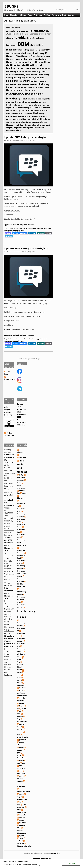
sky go (18, 110)
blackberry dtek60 (20, 65)
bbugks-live (11, 53)
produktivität (22, 128)
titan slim (23, 815)
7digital (15, 34)
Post (15, 233)
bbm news (45, 87)
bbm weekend (12, 90)
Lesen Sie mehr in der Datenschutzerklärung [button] (22, 865)
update (17, 130)
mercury (20, 729)
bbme (47, 50)
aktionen (25, 87)
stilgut (19, 797)
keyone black (12, 108)
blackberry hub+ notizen (26, 75)
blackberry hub (35, 65)
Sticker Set (32, 110)
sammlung (21, 773)
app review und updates (17, 31)
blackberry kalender (18, 81)
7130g (9, 34)
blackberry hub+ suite (35, 78)
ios (25, 105)
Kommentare (10, 379)
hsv (22, 105)
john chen (38, 105)
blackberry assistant (15, 59)
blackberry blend (32, 62)
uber (46, 110)
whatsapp (10, 113)
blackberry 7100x (13, 56)
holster (22, 703)
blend (19, 659)
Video (21, 838)
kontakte (37, 125)
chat (16, 102)
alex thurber (34, 87)
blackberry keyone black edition (22, 574)
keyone (46, 105)
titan (19, 810)
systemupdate (22, 799)
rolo (24, 763)
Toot (8, 233)
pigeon (22, 747)
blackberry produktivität (29, 119)
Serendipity (55, 853)
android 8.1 (29, 38)
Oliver (18, 140)
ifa (18, 709)
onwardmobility (23, 737)
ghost (21, 690)
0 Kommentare (28, 225)
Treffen (47, 15)
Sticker (24, 110)
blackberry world (35, 99)
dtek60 (20, 680)
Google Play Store (12, 210)
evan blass (21, 685)
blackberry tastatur (30, 122)
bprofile (46, 99)
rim (18, 763)
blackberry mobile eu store (21, 600)
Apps (30, 15)
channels (10, 102)
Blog (6, 15)
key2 (19, 714)
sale (21, 771)
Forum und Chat (59, 15)
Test (19, 805)
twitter (40, 110)
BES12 (24, 493)
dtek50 (20, 677)
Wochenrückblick (25, 846)
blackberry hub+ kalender (18, 71)
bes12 (21, 90)
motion (20, 732)
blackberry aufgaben (35, 59)
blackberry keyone (29, 84)
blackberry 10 (40, 53)
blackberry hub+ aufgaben (38, 68)
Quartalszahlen (23, 758)
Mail (49, 233)
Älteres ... (21, 425)
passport (23, 740)
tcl (20, 802)
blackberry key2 (14, 84)
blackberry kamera (38, 81)
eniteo (28, 102)
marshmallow (22, 721)
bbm (18, 87)
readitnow (11, 110)
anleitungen (40, 38)
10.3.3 (31, 31)
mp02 (19, 734)
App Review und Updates (13, 225)
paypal (31, 108)
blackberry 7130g (28, 56)
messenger (23, 108)
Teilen (23, 233)
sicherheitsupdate (24, 792)
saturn (22, 776)
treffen (22, 817)
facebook (23, 688)
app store (40, 228)
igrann (24, 709)
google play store (39, 102)
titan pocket (22, 812)
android (18, 38)
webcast (20, 841)
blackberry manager (24, 113)
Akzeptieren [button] (71, 863)
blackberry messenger (25, 94)
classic (19, 672)
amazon (27, 34)
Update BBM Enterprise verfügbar (26, 137)
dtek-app (29, 125)
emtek (22, 102)
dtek (22, 125)
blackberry (27, 53)
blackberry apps (43, 56)
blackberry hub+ (16, 68)
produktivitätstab (36, 128)
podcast (46, 108)
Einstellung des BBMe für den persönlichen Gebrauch (10, 641)
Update (22, 836)
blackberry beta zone (15, 62)
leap (19, 719)
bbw (18, 53)
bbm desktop (24, 50)
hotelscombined (13, 105)
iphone (30, 105)
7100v (41, 31)
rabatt (22, 760)
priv (14, 128)
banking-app (12, 45)
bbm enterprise (37, 50)
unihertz (23, 823)
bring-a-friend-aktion (20, 667)
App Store (8, 215)
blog (19, 662)
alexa (21, 34)
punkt (19, 755)
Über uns (72, 15)
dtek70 (20, 683)
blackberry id (30, 90)
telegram (10, 130)
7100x (47, 31)
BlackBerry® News (18, 15)
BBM (23, 44)
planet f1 (38, 108)
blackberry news (17, 98)
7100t (36, 31)
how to (22, 706)
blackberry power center (26, 116)
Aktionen (38, 15)
